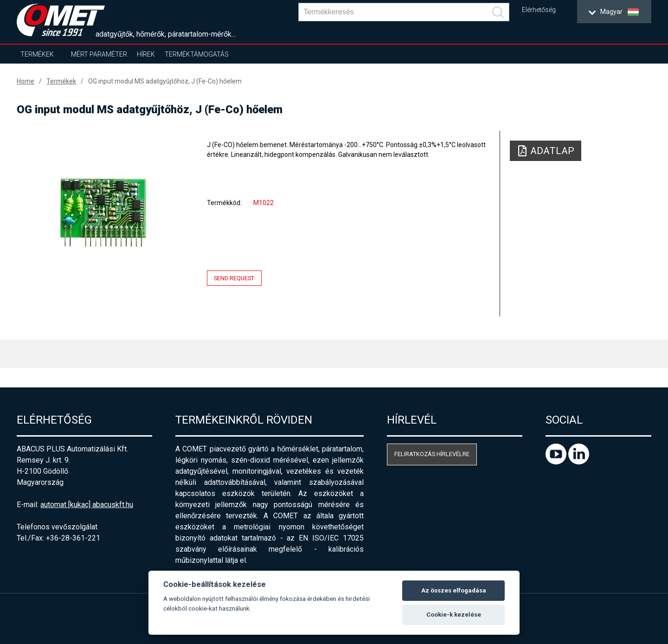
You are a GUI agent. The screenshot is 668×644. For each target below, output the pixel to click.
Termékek (37, 54)
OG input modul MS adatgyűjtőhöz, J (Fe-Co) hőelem (165, 81)
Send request (234, 278)
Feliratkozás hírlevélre (432, 454)
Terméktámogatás (197, 54)
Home (26, 81)
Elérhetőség (539, 10)
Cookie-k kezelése (454, 615)
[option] (102, 212)
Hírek (146, 54)
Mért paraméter (99, 54)
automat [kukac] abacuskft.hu (87, 505)
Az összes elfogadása (454, 590)
